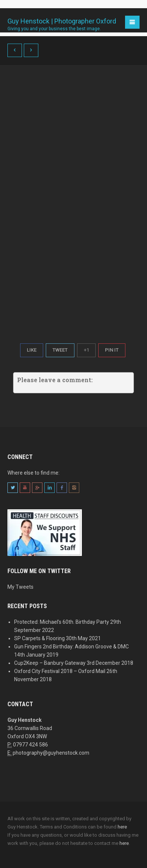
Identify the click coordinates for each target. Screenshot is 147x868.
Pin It (112, 350)
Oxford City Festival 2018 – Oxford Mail (60, 671)
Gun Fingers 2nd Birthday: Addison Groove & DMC (71, 647)
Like (32, 350)
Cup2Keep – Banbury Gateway (50, 663)
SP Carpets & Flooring (39, 638)
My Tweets (20, 587)
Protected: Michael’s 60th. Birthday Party (62, 622)
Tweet (60, 350)
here (122, 827)
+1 (86, 350)
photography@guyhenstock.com (51, 753)
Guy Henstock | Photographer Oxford (62, 22)
